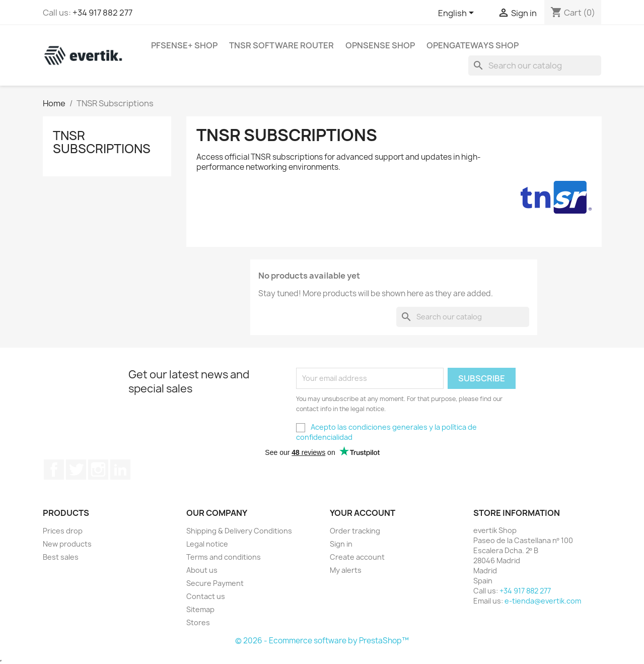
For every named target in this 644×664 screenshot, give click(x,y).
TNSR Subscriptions (102, 142)
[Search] (535, 65)
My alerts (346, 570)
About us (202, 570)
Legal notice (207, 544)
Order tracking (355, 531)
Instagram (98, 470)
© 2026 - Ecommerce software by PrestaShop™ (322, 641)
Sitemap (200, 609)
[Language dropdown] (458, 14)
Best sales (61, 557)
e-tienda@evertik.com (543, 601)
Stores (198, 622)
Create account (357, 557)
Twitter (76, 470)
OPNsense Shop (380, 45)
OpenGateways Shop (473, 45)
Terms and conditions (224, 557)
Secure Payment (215, 583)
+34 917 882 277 (102, 13)
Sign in (341, 544)
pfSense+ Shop (184, 45)
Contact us (206, 596)
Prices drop (63, 531)
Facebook (54, 470)
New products (67, 544)
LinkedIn (120, 470)
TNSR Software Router (281, 45)
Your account (363, 513)
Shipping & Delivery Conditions (239, 531)
